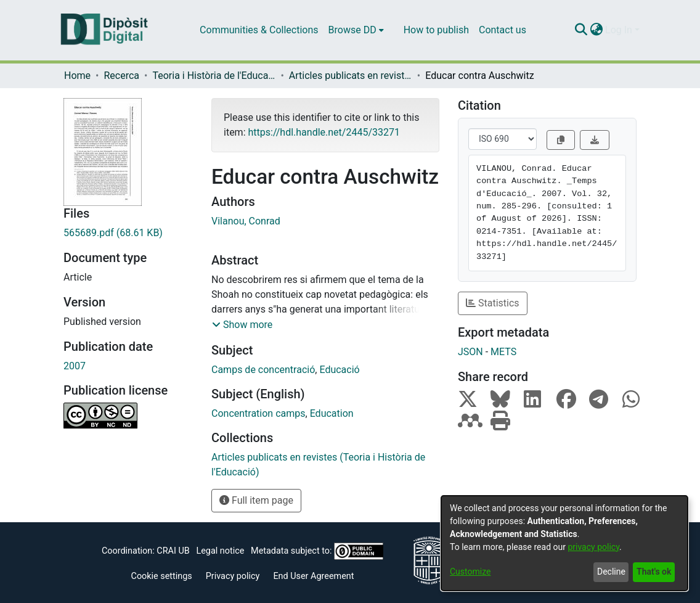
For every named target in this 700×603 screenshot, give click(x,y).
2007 (75, 366)
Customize (470, 572)
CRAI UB (173, 551)
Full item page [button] (256, 500)
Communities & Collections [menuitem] (259, 30)
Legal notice (220, 551)
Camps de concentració (263, 370)
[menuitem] (356, 30)
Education (332, 413)
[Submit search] (581, 30)
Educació (339, 370)
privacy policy (593, 547)
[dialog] (564, 543)
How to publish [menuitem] (436, 30)
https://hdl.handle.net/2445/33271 (324, 132)
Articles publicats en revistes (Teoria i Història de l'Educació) (351, 76)
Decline (611, 572)
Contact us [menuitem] (503, 30)
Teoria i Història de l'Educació (214, 76)
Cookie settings (162, 576)
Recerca (121, 76)
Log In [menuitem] (619, 30)
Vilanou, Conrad (246, 221)
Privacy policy (233, 576)
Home (77, 76)
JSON (470, 352)
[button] (242, 325)
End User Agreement (313, 576)
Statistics (493, 303)
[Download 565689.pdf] (128, 233)
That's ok (654, 572)
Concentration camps (258, 413)
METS (503, 352)
